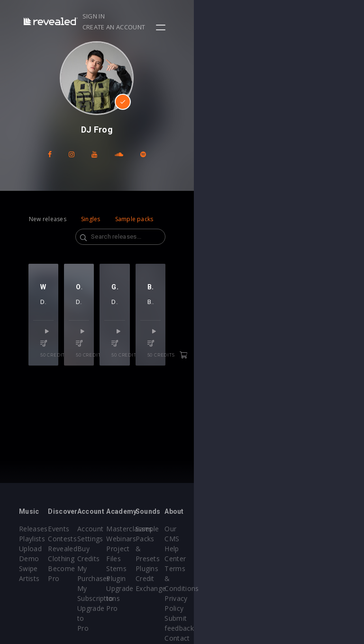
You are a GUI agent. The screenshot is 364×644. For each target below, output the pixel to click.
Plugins (260, 559)
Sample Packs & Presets (262, 539)
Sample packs (134, 219)
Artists (29, 578)
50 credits (69, 370)
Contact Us (324, 608)
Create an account (292, 16)
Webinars (206, 539)
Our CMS (321, 529)
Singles (91, 219)
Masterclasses (214, 529)
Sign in (240, 16)
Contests (91, 539)
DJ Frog (65, 328)
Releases (33, 529)
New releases (48, 219)
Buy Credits (153, 549)
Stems (202, 568)
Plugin (201, 578)
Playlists (32, 539)
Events (87, 529)
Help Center (326, 539)
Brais (282, 328)
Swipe (28, 568)
